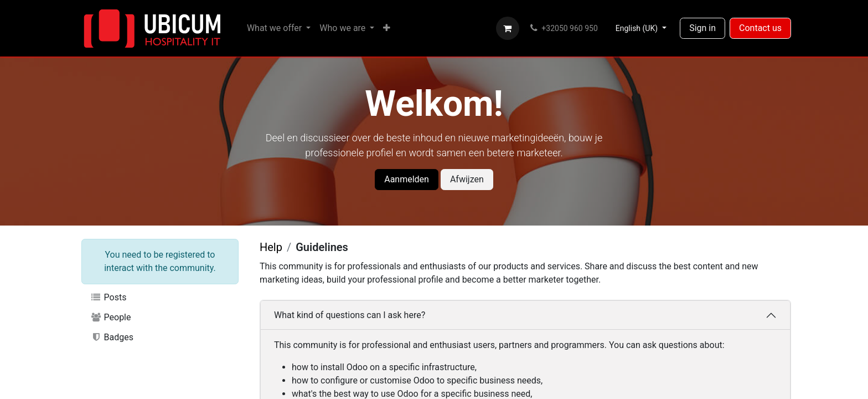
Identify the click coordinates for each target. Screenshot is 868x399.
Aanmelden (407, 179)
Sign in (702, 28)
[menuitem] (279, 28)
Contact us (760, 28)
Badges (112, 337)
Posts (108, 297)
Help (271, 247)
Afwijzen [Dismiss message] (467, 179)
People (111, 317)
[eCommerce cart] (508, 28)
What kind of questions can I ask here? (350, 315)
